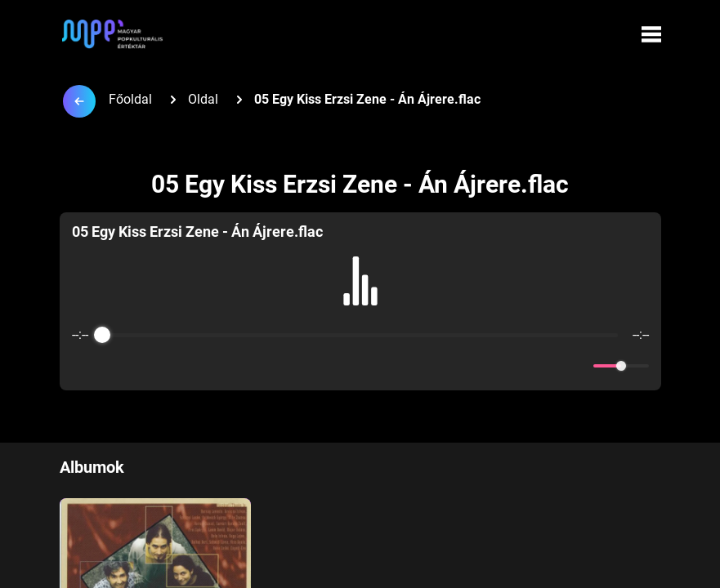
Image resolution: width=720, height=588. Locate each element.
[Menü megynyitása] (651, 34)
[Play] (360, 366)
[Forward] (396, 366)
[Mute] (578, 366)
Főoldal (130, 99)
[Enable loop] (83, 366)
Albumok (92, 467)
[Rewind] (325, 366)
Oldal (203, 99)
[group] (360, 301)
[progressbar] (360, 335)
